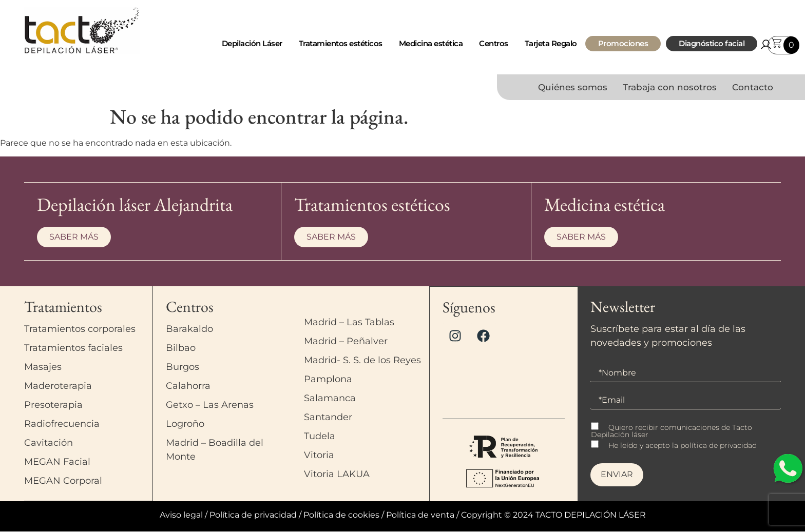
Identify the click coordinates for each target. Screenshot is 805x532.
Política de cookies (341, 515)
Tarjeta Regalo (551, 43)
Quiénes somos (573, 87)
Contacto (753, 87)
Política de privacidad (253, 515)
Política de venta (420, 515)
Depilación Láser (252, 43)
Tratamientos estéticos (341, 43)
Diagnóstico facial (712, 43)
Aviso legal (181, 515)
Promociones (623, 43)
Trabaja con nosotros (670, 87)
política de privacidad (718, 446)
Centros (494, 43)
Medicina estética (431, 43)
